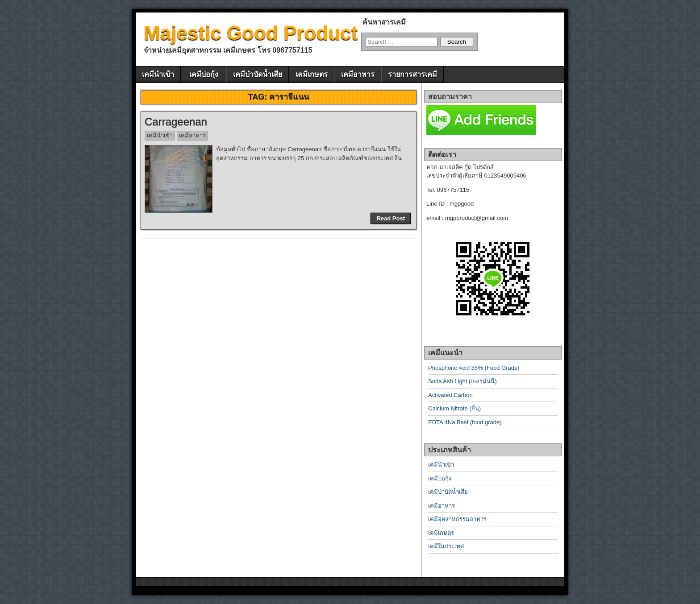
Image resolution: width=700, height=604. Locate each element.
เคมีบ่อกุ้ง (204, 74)
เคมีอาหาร (358, 74)
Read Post (391, 218)
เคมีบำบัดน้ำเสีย (258, 74)
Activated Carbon (450, 395)
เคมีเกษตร (312, 74)
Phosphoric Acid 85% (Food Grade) (474, 368)
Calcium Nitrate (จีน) (454, 408)
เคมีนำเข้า (158, 74)
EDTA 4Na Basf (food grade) (465, 422)
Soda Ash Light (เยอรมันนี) (462, 381)
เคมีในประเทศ (446, 546)
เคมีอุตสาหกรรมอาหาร (457, 519)
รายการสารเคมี (412, 74)
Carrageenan (176, 122)
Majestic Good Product (251, 33)
